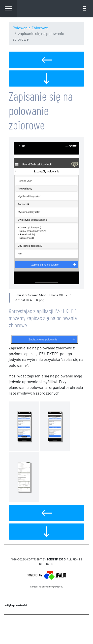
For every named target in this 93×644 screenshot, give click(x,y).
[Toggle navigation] (85, 8)
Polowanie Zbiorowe (30, 28)
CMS (46, 629)
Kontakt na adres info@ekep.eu (47, 586)
